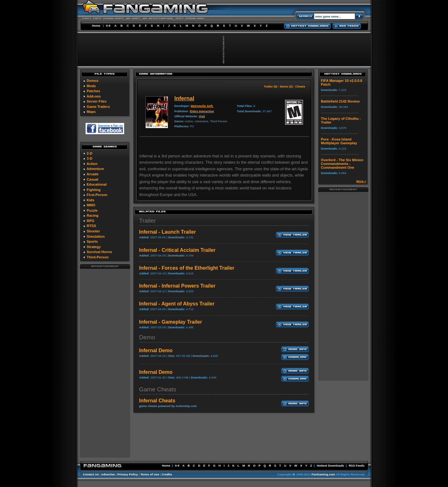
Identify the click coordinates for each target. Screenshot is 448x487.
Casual (93, 179)
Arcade (92, 174)
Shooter (93, 231)
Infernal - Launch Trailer (168, 232)
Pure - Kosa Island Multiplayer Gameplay (339, 141)
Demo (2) (286, 86)
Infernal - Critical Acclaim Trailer (177, 250)
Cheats (300, 86)
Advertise (108, 474)
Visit (202, 116)
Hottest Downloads (330, 466)
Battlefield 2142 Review (340, 101)
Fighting (94, 190)
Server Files (97, 101)
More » (361, 181)
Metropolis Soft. (202, 106)
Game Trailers (98, 107)
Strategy (94, 247)
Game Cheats (158, 389)
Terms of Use (150, 474)
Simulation (96, 236)
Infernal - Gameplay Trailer (171, 322)
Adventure (95, 169)
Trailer (148, 221)
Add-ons (94, 96)
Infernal (184, 98)
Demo (147, 337)
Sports (92, 241)
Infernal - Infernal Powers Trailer (177, 286)
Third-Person (98, 257)
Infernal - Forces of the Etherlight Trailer (187, 268)
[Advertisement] (105, 363)
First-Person (97, 195)
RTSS (92, 226)
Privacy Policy (128, 474)
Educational (97, 184)
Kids (91, 200)
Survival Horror (100, 252)
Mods (91, 86)
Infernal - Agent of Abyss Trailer (177, 304)
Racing (93, 215)
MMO (91, 205)
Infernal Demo (156, 350)
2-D (90, 153)
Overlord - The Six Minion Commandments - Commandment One (342, 164)
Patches (94, 91)
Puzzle (92, 210)
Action (92, 164)
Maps (91, 112)
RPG (91, 221)
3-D (90, 158)
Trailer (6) (271, 86)
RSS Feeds (356, 466)
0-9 (108, 26)
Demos (93, 81)
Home (96, 26)
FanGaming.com (323, 474)
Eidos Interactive (202, 111)
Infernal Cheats (157, 401)
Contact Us (91, 474)
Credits (167, 474)
